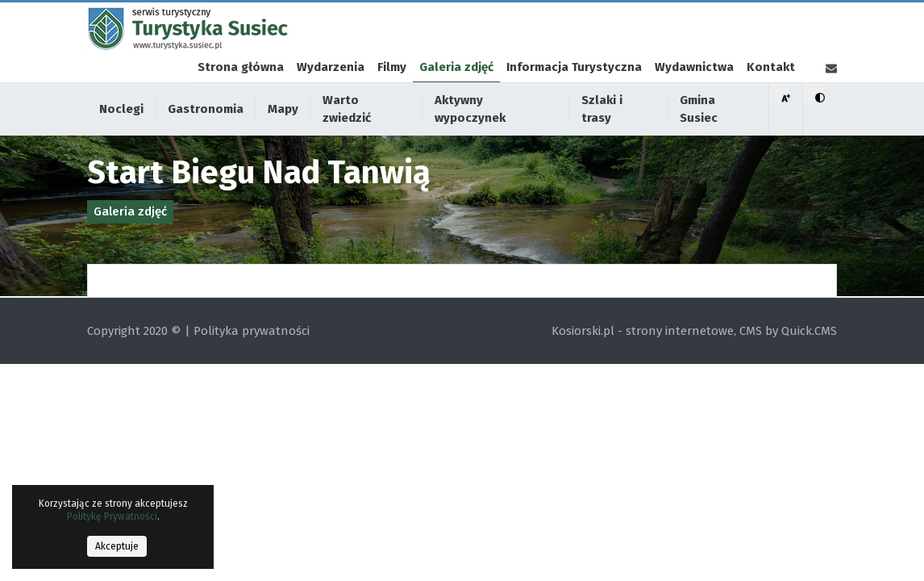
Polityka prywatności (252, 331)
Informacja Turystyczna (574, 92)
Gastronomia (206, 134)
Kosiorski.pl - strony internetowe (643, 331)
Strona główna (241, 92)
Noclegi (121, 134)
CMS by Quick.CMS (788, 331)
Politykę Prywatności (112, 516)
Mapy (283, 134)
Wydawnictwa (694, 92)
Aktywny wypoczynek (470, 134)
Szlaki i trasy (602, 134)
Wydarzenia (331, 92)
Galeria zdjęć (456, 92)
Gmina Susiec (699, 134)
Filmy (392, 92)
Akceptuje (117, 546)
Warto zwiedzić (347, 134)
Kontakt (771, 92)
